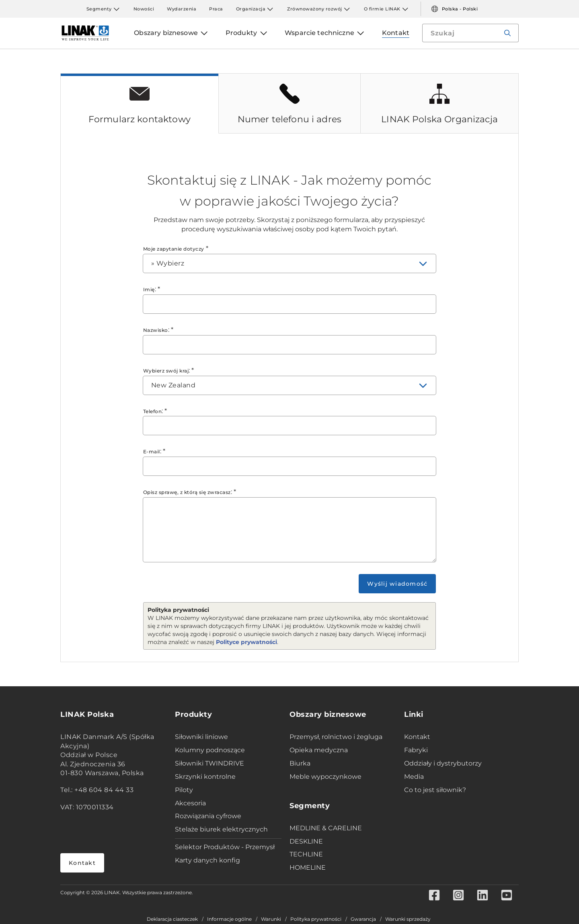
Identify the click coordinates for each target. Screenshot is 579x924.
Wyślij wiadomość (397, 584)
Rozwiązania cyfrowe (208, 816)
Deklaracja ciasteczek (172, 919)
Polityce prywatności (246, 642)
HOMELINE (308, 867)
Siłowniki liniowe (201, 737)
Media (414, 777)
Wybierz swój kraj (166, 371)
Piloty (184, 790)
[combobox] (290, 263)
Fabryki (416, 750)
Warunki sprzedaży (408, 919)
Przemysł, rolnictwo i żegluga (336, 737)
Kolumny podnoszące (210, 750)
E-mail (152, 452)
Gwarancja (363, 919)
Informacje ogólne (229, 919)
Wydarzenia (182, 9)
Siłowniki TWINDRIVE (209, 763)
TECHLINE (306, 854)
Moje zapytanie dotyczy (174, 249)
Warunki (271, 919)
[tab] (140, 103)
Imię (149, 289)
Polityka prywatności (316, 919)
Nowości (144, 9)
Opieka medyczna (319, 750)
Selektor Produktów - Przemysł (225, 847)
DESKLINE (306, 841)
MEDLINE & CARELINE (326, 828)
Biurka (300, 763)
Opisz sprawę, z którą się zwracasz (187, 492)
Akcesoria (190, 803)
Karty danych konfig (207, 860)
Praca (216, 9)
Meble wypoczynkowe (325, 777)
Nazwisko (156, 330)
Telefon (153, 411)
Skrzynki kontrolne (205, 777)
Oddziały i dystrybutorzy (443, 763)
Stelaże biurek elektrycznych (221, 829)
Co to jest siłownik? (435, 790)
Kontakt (82, 863)
